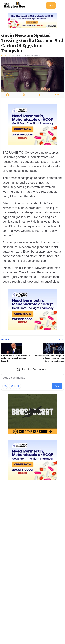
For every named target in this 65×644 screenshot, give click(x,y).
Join (51, 5)
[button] (60, 5)
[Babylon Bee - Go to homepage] (14, 5)
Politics (6, 55)
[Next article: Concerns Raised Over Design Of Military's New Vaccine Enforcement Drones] (49, 340)
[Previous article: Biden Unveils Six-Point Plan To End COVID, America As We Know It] (16, 340)
